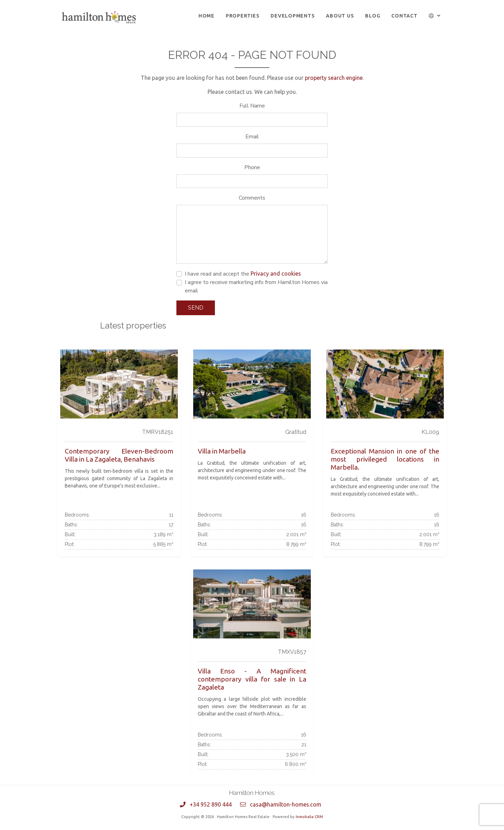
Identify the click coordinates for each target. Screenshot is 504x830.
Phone (252, 167)
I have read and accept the (243, 274)
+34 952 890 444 (211, 804)
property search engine (334, 78)
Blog (373, 16)
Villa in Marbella (222, 451)
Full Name (252, 106)
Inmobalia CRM (309, 817)
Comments (252, 198)
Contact (404, 16)
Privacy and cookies (276, 274)
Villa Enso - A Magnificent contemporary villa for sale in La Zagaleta (252, 679)
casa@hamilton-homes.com (286, 804)
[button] (435, 16)
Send (196, 308)
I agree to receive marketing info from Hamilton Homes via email (256, 286)
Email (252, 137)
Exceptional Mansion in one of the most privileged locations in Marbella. (385, 459)
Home (206, 16)
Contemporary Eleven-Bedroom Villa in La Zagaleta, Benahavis (119, 455)
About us (340, 16)
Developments (293, 16)
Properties (243, 16)
